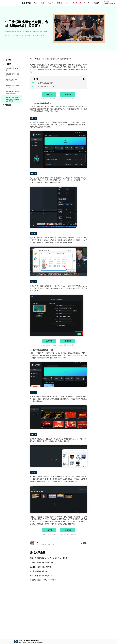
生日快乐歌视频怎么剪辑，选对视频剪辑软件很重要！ (12, 99)
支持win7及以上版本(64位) (49, 99)
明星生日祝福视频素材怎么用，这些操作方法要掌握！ (50, 558)
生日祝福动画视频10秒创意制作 (41, 563)
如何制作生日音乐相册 (12, 69)
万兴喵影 (76, 355)
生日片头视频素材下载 (12, 81)
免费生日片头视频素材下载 (12, 87)
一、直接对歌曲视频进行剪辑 (45, 83)
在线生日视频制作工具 (12, 75)
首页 (31, 59)
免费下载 (49, 94)
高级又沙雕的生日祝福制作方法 (41, 576)
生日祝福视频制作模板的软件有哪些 (12, 92)
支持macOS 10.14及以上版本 (68, 99)
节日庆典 (37, 59)
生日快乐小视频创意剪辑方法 (41, 567)
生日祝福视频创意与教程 (39, 571)
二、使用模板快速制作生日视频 (45, 86)
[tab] (12, 60)
